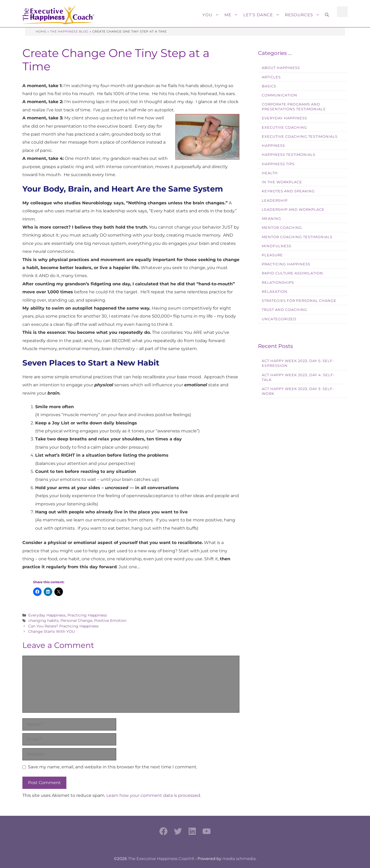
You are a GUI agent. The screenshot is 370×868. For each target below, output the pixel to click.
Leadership (275, 200)
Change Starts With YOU (52, 631)
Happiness (273, 146)
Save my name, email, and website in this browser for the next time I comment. (113, 767)
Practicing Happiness (87, 615)
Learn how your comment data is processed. (154, 795)
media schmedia (239, 859)
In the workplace (282, 182)
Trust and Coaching (284, 310)
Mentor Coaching (282, 228)
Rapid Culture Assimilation (292, 273)
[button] (327, 15)
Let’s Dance (263, 15)
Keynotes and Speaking (288, 191)
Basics (269, 86)
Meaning (272, 219)
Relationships (278, 283)
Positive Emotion (110, 620)
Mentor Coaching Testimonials (297, 237)
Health (270, 173)
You (212, 15)
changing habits (43, 620)
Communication (279, 95)
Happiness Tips (278, 164)
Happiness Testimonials (289, 155)
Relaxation (275, 292)
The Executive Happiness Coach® (161, 859)
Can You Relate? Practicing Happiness (63, 626)
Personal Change (76, 620)
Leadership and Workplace (293, 210)
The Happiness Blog (69, 31)
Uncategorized (279, 319)
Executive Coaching (284, 127)
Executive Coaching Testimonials (300, 137)
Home (41, 31)
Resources (304, 15)
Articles (271, 77)
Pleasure (272, 255)
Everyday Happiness (47, 615)
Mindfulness (277, 246)
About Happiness (281, 68)
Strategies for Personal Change (299, 301)
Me (233, 15)
